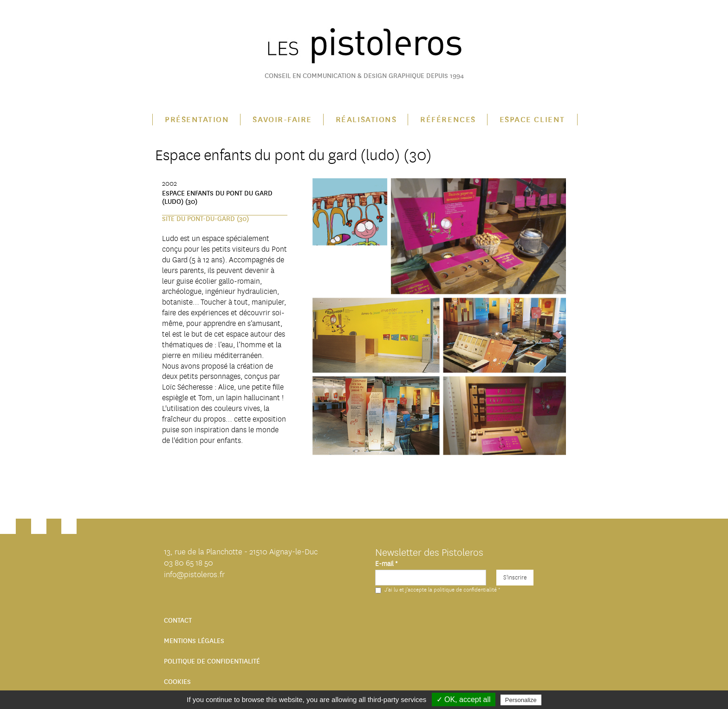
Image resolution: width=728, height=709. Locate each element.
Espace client (532, 120)
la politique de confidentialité (462, 590)
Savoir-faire (282, 120)
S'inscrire (515, 577)
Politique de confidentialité (212, 661)
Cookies (177, 682)
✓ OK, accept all (464, 699)
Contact (178, 621)
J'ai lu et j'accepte (438, 590)
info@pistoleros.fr (194, 575)
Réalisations (366, 120)
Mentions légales (194, 641)
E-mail (386, 564)
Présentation (197, 120)
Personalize (521, 700)
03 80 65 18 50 (188, 563)
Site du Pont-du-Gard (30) (205, 219)
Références (448, 120)
